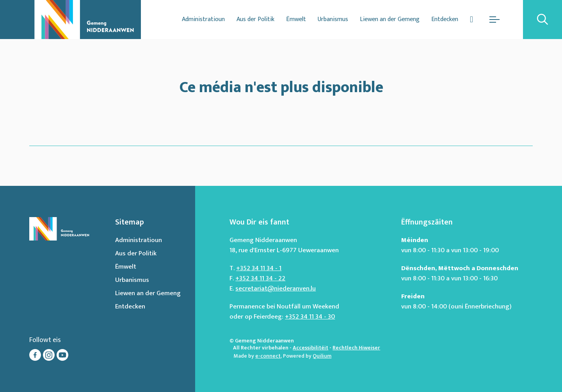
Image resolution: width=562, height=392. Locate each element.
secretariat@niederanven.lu (276, 289)
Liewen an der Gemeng (390, 19)
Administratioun (203, 19)
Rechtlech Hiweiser (356, 348)
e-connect (268, 356)
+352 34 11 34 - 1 (259, 268)
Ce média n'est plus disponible (281, 86)
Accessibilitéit (310, 348)
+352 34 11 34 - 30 (310, 317)
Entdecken (445, 19)
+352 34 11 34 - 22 (260, 278)
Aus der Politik (255, 19)
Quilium (322, 356)
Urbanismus (333, 19)
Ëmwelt (296, 19)
